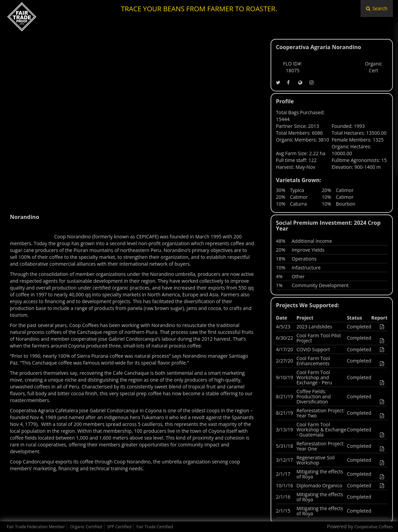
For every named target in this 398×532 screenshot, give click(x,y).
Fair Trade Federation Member (36, 527)
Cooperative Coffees (374, 527)
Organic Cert (374, 67)
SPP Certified (119, 527)
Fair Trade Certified (155, 527)
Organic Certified (86, 527)
